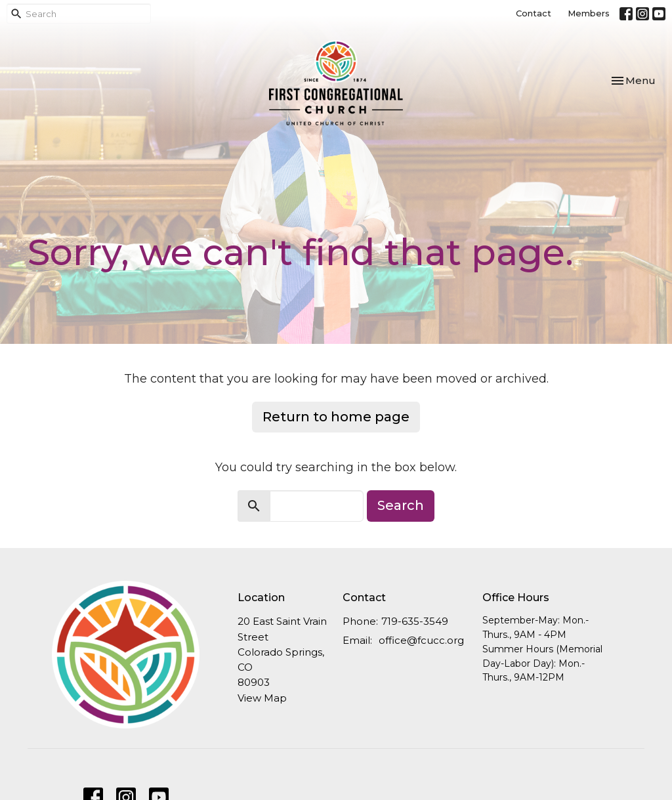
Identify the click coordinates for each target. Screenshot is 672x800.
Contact (534, 13)
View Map (262, 698)
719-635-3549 (415, 621)
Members (589, 13)
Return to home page (336, 417)
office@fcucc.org (421, 640)
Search (401, 505)
